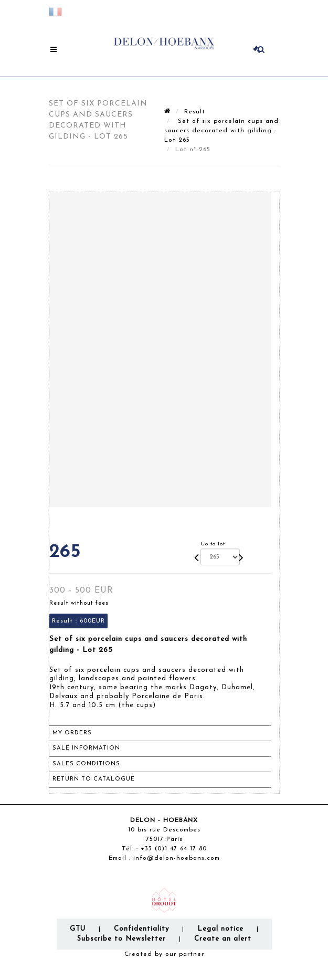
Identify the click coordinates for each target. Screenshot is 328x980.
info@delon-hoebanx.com (177, 858)
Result (195, 112)
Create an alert (223, 939)
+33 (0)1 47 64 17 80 (174, 849)
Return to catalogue (94, 779)
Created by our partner (164, 954)
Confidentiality (141, 929)
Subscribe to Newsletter (121, 939)
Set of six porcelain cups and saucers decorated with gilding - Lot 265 (221, 131)
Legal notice (220, 929)
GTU (78, 929)
